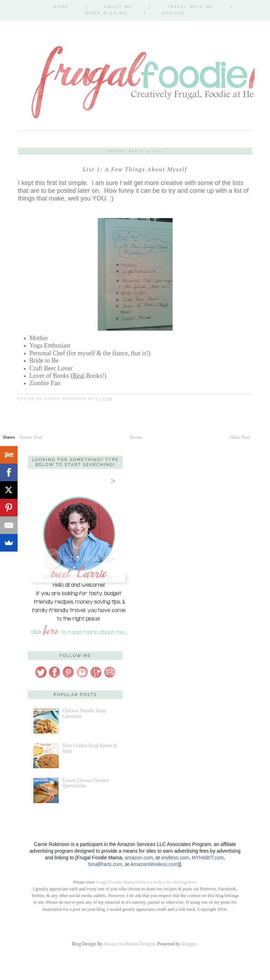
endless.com (175, 858)
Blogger (189, 944)
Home (61, 7)
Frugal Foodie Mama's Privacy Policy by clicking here (146, 882)
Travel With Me (191, 7)
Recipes (173, 13)
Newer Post (31, 437)
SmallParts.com (105, 864)
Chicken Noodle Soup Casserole (84, 713)
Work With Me (106, 13)
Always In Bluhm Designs (129, 944)
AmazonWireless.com (154, 864)
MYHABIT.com (208, 858)
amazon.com (139, 858)
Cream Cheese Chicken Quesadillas (85, 783)
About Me (118, 7)
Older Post (240, 437)
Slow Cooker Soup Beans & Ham (89, 748)
